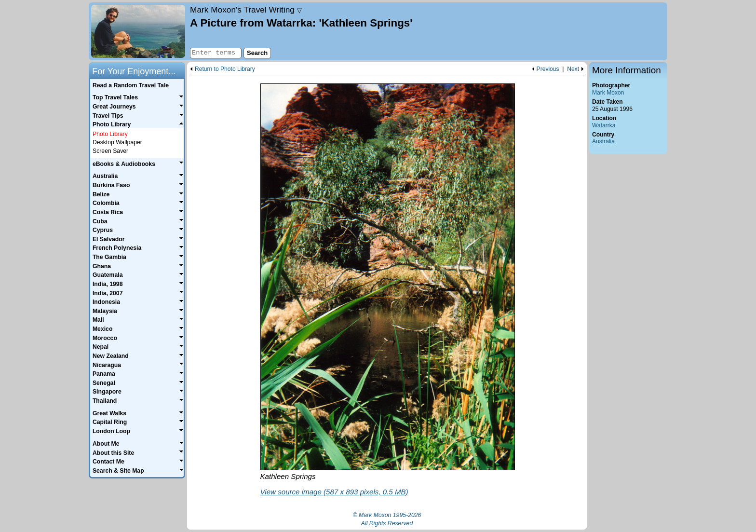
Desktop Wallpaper (117, 142)
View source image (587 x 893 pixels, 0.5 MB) (334, 492)
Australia (603, 141)
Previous (548, 69)
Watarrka (604, 125)
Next (573, 69)
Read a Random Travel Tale (131, 85)
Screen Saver (110, 151)
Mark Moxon (608, 93)
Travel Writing (246, 10)
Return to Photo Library (225, 69)
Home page (138, 31)
